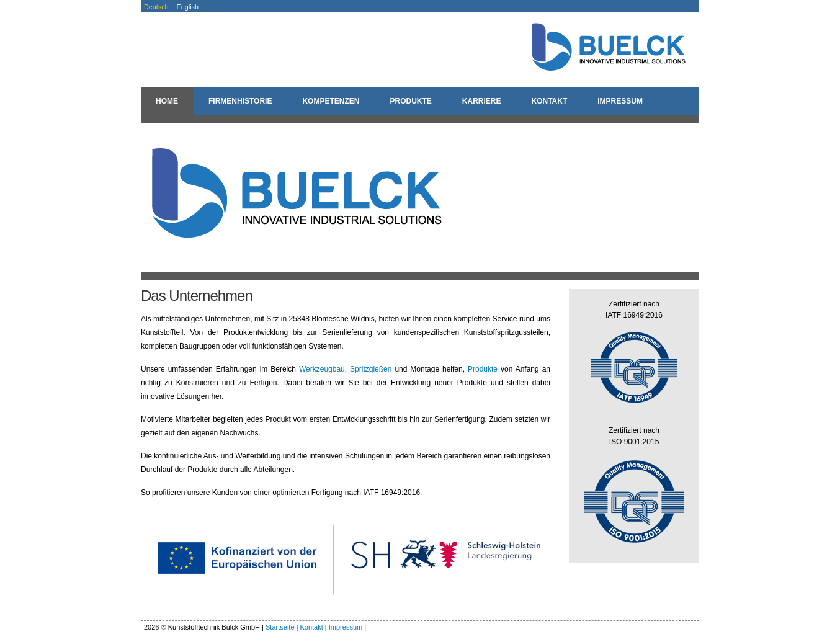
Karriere (482, 101)
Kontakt (549, 101)
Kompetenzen (331, 101)
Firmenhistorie (240, 101)
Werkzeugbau (322, 369)
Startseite (280, 627)
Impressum (620, 101)
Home (167, 101)
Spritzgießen (371, 369)
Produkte (410, 101)
